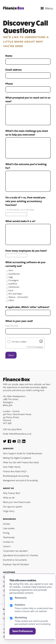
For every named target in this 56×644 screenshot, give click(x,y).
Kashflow (12, 284)
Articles (6, 524)
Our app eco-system (13, 507)
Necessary (21, 598)
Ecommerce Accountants (15, 560)
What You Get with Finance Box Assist (21, 462)
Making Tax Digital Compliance (17, 458)
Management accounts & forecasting (20, 480)
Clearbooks (13, 287)
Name (9, 56)
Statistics (20, 605)
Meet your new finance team (17, 502)
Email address (14, 70)
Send (11, 355)
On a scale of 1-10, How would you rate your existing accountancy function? (25, 201)
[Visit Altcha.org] (41, 342)
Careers (7, 546)
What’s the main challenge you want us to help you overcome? (27, 133)
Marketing (21, 617)
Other (10, 300)
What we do (9, 498)
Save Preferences (23, 631)
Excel (10, 290)
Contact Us (8, 542)
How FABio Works (12, 467)
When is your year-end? (19, 321)
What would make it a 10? (20, 221)
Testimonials (9, 537)
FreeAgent (12, 280)
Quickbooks (13, 274)
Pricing (6, 533)
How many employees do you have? (26, 251)
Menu (49, 8)
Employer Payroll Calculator (16, 564)
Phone (9, 84)
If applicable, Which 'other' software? (27, 307)
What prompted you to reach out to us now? (28, 99)
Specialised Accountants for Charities (21, 555)
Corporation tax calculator (15, 551)
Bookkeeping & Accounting (16, 476)
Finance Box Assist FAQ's (15, 471)
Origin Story (9, 511)
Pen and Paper (14, 294)
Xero (10, 270)
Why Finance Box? (12, 493)
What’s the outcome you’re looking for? (26, 166)
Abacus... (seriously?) (17, 297)
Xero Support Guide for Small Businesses (23, 453)
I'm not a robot (19, 342)
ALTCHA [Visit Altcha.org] (40, 347)
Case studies (9, 528)
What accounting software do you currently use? (25, 264)
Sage (10, 277)
